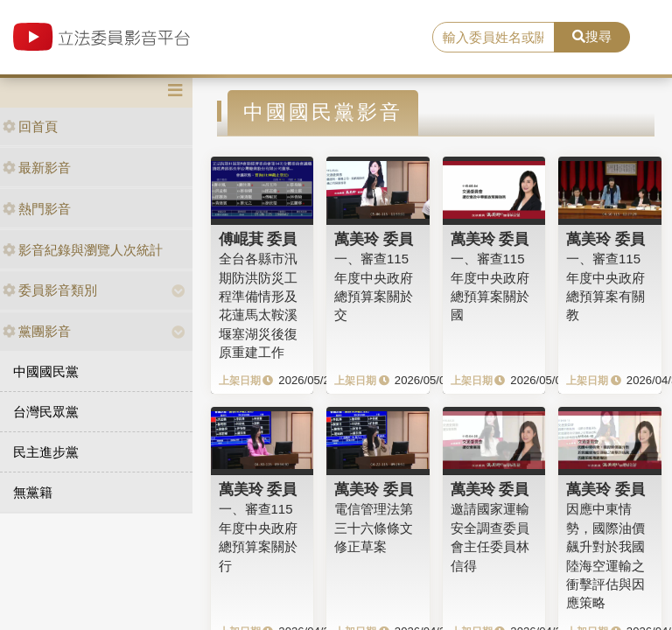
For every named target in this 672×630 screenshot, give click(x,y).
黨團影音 (37, 331)
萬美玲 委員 (374, 239)
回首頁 (30, 126)
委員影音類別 (50, 290)
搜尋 (592, 36)
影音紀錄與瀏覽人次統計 (83, 250)
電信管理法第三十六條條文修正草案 (374, 528)
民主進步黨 (46, 452)
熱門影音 (37, 209)
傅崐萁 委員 (258, 239)
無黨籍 (33, 492)
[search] (493, 38)
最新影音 (37, 168)
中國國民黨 (46, 371)
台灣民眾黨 (46, 412)
